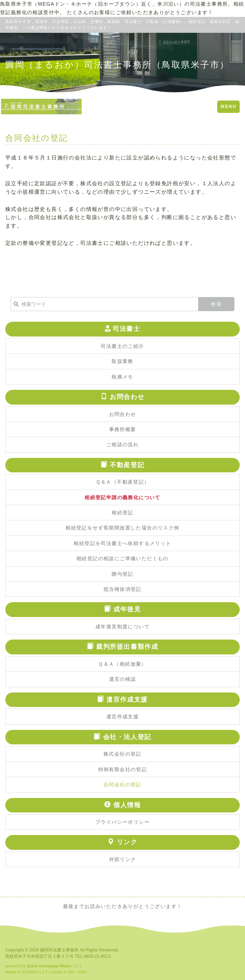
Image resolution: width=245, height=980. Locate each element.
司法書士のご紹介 (122, 346)
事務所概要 (123, 429)
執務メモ (122, 377)
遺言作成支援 (122, 716)
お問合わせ (123, 414)
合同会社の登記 (122, 785)
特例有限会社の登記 (123, 769)
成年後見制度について (122, 627)
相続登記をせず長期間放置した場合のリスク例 (122, 528)
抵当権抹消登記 (122, 589)
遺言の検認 (123, 679)
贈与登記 (122, 574)
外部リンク (123, 859)
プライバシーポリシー (122, 822)
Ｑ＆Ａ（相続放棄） (122, 664)
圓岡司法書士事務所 (59, 950)
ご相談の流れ (122, 444)
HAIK (82, 972)
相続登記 (122, 513)
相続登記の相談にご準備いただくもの (122, 558)
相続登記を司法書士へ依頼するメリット (122, 543)
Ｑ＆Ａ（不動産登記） (123, 482)
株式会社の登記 (122, 754)
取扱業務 (122, 361)
